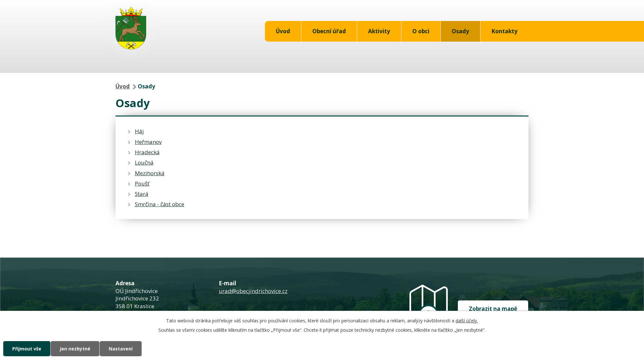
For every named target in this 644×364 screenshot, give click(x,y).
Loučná (144, 162)
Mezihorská (150, 173)
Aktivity (379, 31)
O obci (421, 31)
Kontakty (504, 31)
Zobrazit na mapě (493, 309)
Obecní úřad (329, 31)
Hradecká (147, 152)
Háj (139, 131)
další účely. (467, 321)
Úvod (283, 31)
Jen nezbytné (75, 349)
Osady (460, 31)
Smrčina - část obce (160, 204)
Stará (142, 194)
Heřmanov (148, 142)
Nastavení (121, 349)
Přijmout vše (27, 349)
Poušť (142, 183)
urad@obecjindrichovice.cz (253, 291)
